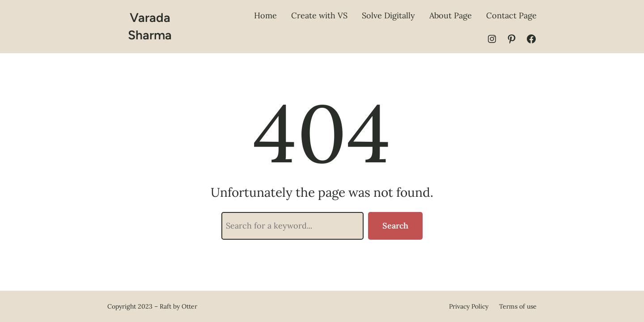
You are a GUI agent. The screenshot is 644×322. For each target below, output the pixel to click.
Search (395, 226)
